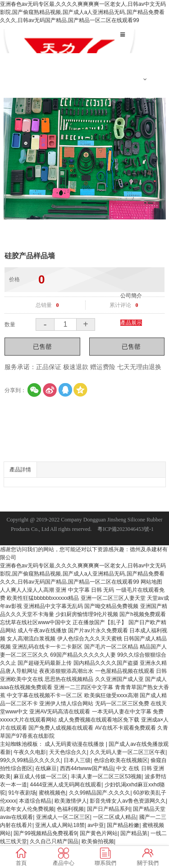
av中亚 (96, 825)
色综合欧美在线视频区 (121, 760)
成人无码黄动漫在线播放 (75, 744)
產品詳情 (20, 470)
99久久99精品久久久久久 (30, 760)
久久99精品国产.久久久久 (100, 793)
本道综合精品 (35, 801)
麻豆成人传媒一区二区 (41, 777)
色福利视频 (70, 809)
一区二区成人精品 (114, 817)
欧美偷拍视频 (98, 841)
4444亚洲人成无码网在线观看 (66, 785)
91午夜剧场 (22, 793)
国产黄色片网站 (99, 833)
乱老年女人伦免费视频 (27, 809)
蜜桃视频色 (52, 793)
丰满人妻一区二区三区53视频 (106, 777)
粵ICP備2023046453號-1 (126, 529)
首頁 (126, 52)
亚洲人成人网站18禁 (60, 825)
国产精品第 (134, 833)
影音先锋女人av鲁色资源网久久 (128, 801)
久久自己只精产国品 (54, 841)
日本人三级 (77, 760)
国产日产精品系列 (109, 809)
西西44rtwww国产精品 (87, 768)
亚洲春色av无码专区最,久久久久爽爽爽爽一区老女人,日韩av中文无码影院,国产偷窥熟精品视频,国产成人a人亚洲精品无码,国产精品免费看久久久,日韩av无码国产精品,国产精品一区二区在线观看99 (83, 12)
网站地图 (151, 582)
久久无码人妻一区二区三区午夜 (128, 752)
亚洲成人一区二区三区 (63, 817)
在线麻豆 (46, 768)
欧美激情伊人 (71, 801)
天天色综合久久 (68, 752)
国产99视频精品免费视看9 (45, 833)
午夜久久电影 (30, 752)
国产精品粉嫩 (123, 825)
